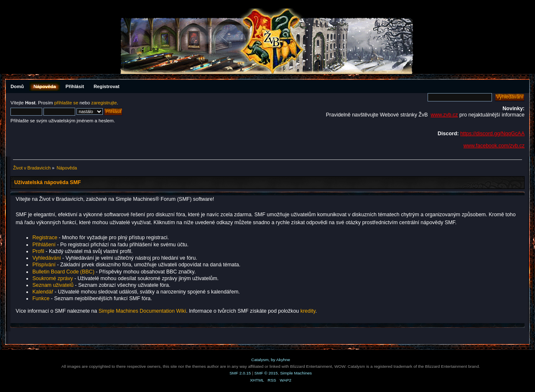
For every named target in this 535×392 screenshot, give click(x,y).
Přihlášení (44, 245)
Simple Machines (296, 373)
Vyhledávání (46, 258)
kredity (308, 311)
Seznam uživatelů (53, 285)
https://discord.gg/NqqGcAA (492, 134)
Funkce (41, 298)
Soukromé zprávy (52, 278)
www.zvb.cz (444, 115)
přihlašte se (66, 103)
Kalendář (43, 292)
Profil (38, 251)
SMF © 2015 (266, 373)
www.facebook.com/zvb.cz (494, 146)
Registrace (45, 238)
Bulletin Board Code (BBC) (64, 272)
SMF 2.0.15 (240, 373)
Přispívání (44, 265)
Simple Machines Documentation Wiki (142, 311)
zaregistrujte (104, 103)
